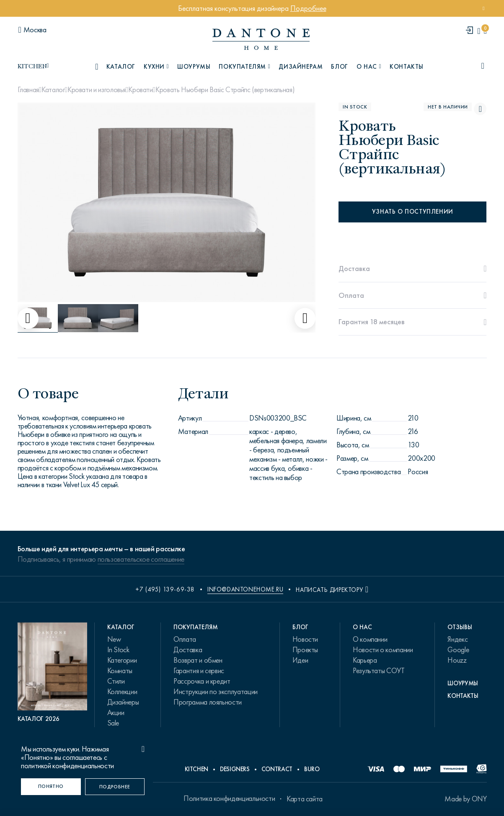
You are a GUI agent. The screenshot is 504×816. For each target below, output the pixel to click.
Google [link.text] (458, 650)
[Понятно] (51, 787)
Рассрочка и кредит (202, 681)
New (114, 639)
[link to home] (261, 39)
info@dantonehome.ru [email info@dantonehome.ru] (245, 589)
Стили (116, 681)
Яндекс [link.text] (457, 639)
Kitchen (196, 769)
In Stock (118, 650)
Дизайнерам (301, 67)
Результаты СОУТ (379, 671)
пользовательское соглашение (141, 559)
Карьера (365, 660)
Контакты (407, 67)
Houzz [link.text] (457, 660)
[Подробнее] (115, 787)
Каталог (53, 90)
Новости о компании (383, 650)
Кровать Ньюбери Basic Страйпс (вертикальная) (225, 90)
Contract (277, 769)
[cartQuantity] (485, 31)
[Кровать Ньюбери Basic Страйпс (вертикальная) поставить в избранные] (480, 109)
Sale (113, 723)
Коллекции (122, 692)
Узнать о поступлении (413, 212)
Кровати (140, 90)
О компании (370, 639)
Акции (116, 713)
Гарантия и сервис (199, 671)
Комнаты (120, 671)
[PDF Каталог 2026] (53, 673)
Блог (339, 67)
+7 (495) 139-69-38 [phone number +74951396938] (165, 589)
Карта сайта (305, 799)
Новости (305, 639)
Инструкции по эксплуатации (216, 692)
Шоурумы (194, 67)
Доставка (188, 650)
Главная (28, 90)
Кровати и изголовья (97, 90)
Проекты (305, 650)
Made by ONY (465, 799)
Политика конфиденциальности (229, 798)
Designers (235, 769)
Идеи (300, 660)
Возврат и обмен (198, 660)
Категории (122, 660)
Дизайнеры (123, 702)
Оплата (185, 639)
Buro (312, 769)
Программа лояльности (208, 702)
